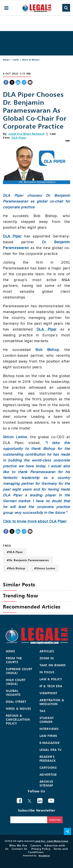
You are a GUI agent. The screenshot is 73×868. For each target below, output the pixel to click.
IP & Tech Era (51, 686)
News (6, 60)
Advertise (48, 775)
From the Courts (14, 660)
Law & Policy (51, 679)
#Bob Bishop (16, 568)
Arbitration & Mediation (52, 702)
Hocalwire (44, 856)
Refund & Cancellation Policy (18, 719)
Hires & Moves (31, 60)
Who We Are (18, 845)
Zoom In (47, 658)
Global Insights (13, 693)
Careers (36, 845)
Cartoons (48, 768)
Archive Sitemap (46, 783)
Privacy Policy (41, 849)
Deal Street (16, 702)
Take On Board (53, 665)
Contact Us (19, 849)
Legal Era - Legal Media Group (51, 841)
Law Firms (48, 736)
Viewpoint (48, 693)
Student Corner (47, 720)
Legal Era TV (51, 750)
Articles (47, 651)
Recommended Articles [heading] (32, 607)
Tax (43, 711)
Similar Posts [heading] (19, 585)
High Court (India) (16, 682)
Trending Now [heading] (20, 596)
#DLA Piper (15, 552)
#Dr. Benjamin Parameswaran (28, 560)
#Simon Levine (45, 568)
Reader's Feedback (48, 759)
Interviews (49, 729)
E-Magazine (50, 743)
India (16, 60)
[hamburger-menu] (6, 8)
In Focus (47, 672)
